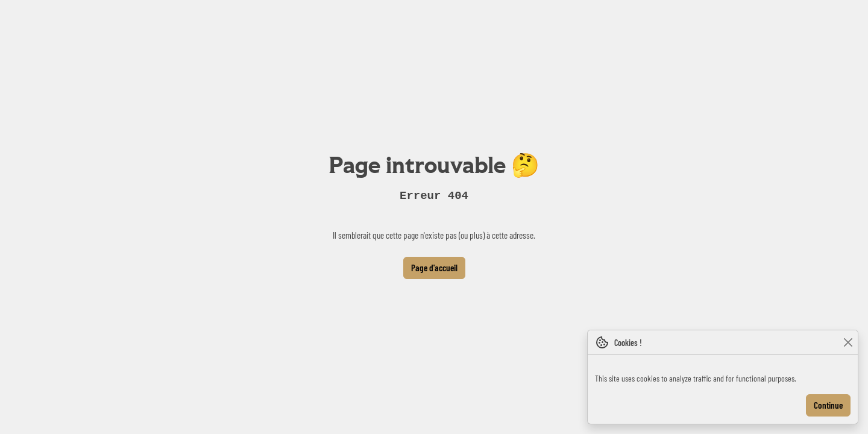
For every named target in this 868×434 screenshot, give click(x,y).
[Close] (848, 343)
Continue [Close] (828, 405)
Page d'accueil (434, 268)
